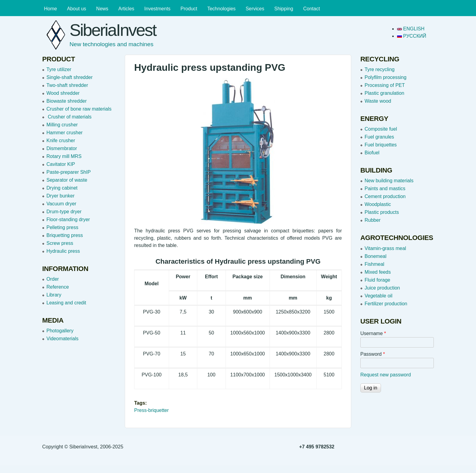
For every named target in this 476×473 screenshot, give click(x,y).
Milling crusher (62, 125)
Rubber (372, 220)
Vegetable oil (379, 296)
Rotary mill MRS (64, 156)
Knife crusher (61, 141)
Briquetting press (65, 235)
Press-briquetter (151, 410)
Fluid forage (377, 280)
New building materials (389, 181)
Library (54, 295)
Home (51, 9)
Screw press (60, 243)
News (102, 9)
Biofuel (372, 153)
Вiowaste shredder (67, 101)
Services (255, 9)
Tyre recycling (380, 69)
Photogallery (60, 331)
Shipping (284, 9)
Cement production (385, 196)
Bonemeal (376, 256)
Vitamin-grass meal (385, 248)
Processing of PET (385, 85)
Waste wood (378, 101)
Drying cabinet (62, 188)
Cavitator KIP (61, 164)
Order (53, 279)
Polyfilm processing (386, 77)
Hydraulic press (63, 251)
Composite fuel (381, 129)
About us (77, 9)
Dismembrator (62, 148)
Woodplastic (378, 204)
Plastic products (382, 212)
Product (189, 9)
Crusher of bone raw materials (79, 109)
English (411, 29)
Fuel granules (379, 137)
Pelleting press (62, 227)
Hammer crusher (65, 133)
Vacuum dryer (61, 204)
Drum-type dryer (64, 212)
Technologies (221, 9)
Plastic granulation (384, 93)
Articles (126, 9)
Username (373, 333)
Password (373, 354)
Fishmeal (374, 264)
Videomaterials (63, 339)
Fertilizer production (386, 304)
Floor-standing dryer (68, 219)
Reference (58, 287)
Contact (312, 9)
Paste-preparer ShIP (69, 172)
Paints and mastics (385, 189)
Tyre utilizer (59, 69)
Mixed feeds (378, 272)
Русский (412, 36)
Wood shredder (63, 93)
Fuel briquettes (381, 145)
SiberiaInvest (113, 30)
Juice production (382, 288)
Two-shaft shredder (67, 85)
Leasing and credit (66, 303)
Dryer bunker (60, 196)
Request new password (386, 375)
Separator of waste (67, 180)
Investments (157, 9)
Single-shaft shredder (70, 77)
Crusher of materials (69, 117)
